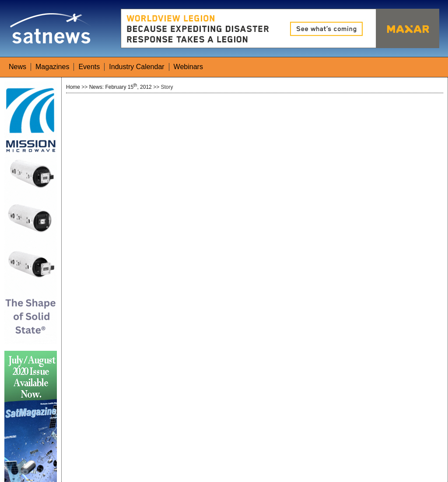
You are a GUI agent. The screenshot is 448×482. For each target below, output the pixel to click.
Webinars (188, 67)
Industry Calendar (136, 67)
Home (73, 87)
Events (89, 67)
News (17, 67)
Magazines (52, 67)
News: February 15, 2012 (121, 87)
